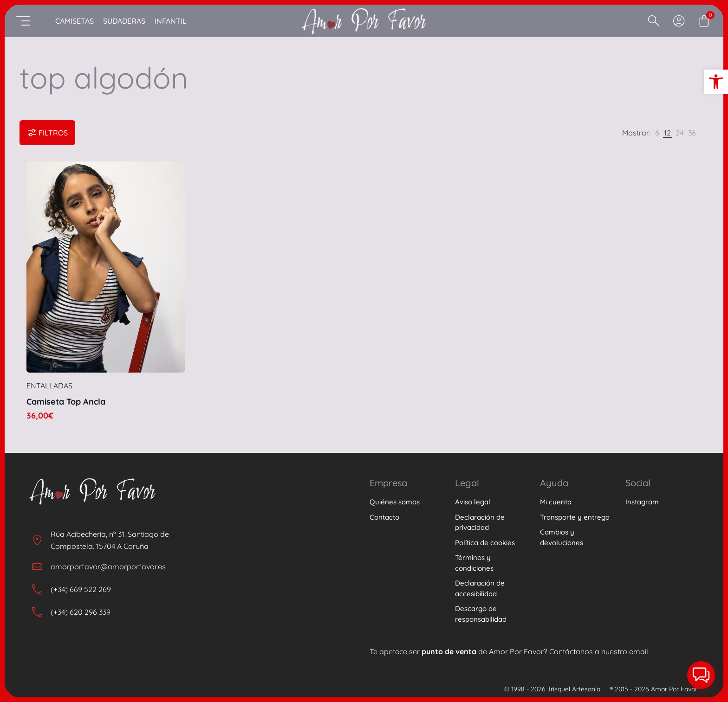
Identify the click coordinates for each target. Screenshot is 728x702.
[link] (657, 133)
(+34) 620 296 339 (81, 612)
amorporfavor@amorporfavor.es (108, 567)
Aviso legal (473, 502)
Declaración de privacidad (480, 522)
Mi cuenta (556, 502)
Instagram (642, 502)
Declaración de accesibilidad (480, 588)
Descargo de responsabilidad (481, 614)
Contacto (384, 517)
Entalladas (49, 386)
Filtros (47, 133)
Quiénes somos (395, 502)
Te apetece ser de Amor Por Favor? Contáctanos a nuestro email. (510, 651)
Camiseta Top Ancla (66, 402)
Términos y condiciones (474, 563)
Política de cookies (485, 543)
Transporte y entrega (575, 517)
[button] (716, 82)
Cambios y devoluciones (562, 537)
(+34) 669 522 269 (81, 589)
